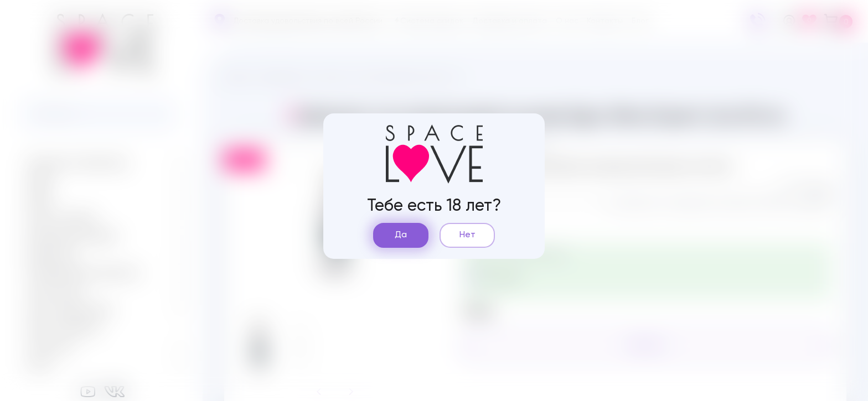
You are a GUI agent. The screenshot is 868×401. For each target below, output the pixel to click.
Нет (467, 235)
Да (401, 235)
